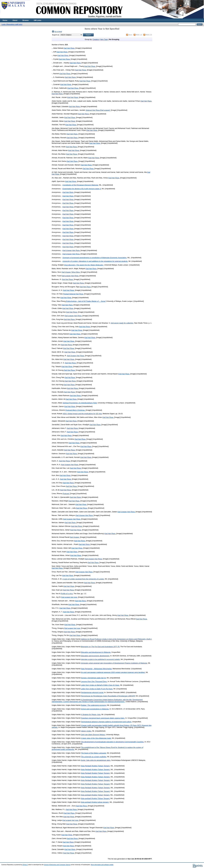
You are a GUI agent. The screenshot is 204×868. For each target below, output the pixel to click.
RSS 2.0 (149, 35)
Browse (26, 20)
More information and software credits (102, 865)
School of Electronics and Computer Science (57, 865)
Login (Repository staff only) (12, 24)
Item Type (104, 39)
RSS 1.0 (139, 35)
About (15, 20)
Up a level (58, 32)
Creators (96, 39)
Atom (130, 35)
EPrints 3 (25, 865)
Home (5, 20)
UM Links (38, 20)
